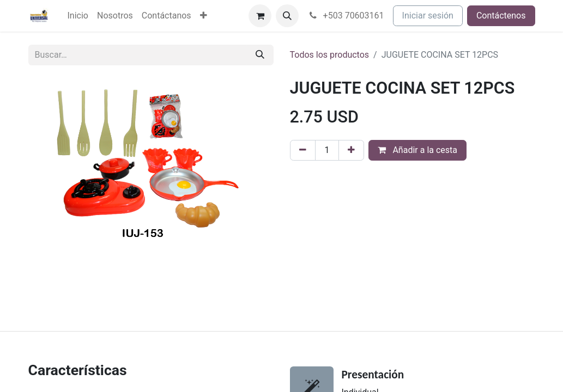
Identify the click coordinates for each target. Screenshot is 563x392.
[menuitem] (78, 16)
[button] (287, 16)
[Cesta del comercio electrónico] (260, 16)
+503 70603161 (346, 16)
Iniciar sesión (428, 16)
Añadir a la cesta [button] (417, 150)
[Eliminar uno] (303, 150)
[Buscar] (260, 55)
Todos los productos (330, 55)
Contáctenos (501, 16)
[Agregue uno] (351, 150)
